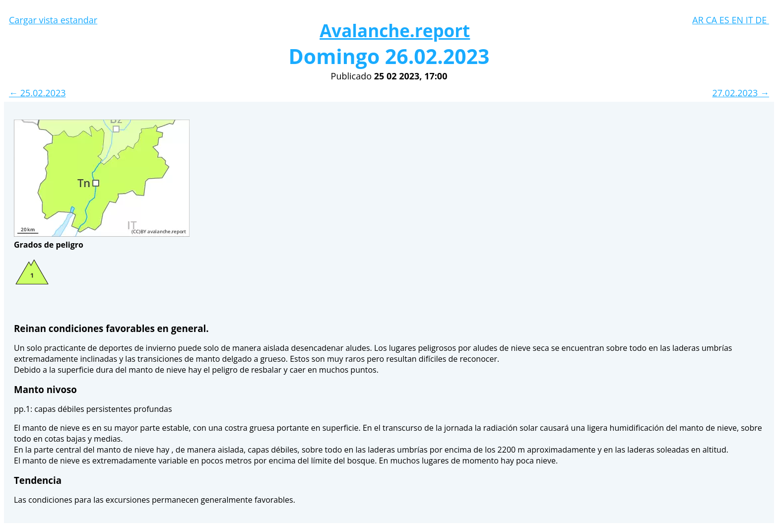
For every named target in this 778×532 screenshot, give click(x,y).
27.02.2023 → (741, 93)
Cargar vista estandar (53, 20)
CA (712, 20)
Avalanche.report (395, 31)
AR (699, 20)
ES (726, 20)
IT (751, 20)
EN (738, 20)
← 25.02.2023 (37, 93)
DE (762, 20)
